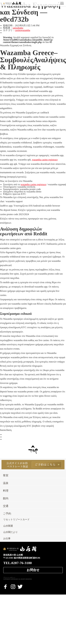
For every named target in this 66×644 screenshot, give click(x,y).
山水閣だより (10, 532)
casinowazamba (23, 30)
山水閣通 (8, 526)
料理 (6, 491)
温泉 (6, 483)
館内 (6, 498)
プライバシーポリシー (9, 578)
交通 (6, 506)
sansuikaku (18, 28)
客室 (6, 475)
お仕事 (7, 539)
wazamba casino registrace (45, 160)
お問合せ (33, 570)
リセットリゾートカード (16, 520)
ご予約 (7, 514)
